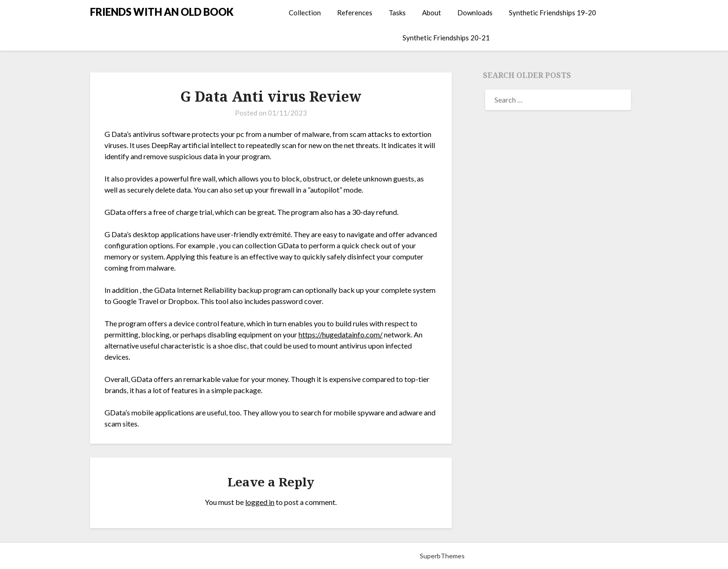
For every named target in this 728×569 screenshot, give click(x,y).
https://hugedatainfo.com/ (341, 334)
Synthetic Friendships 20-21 (446, 38)
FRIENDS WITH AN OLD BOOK (162, 12)
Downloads (475, 13)
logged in (260, 502)
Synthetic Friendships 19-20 (552, 13)
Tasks (397, 13)
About (432, 13)
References (355, 13)
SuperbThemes (442, 556)
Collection (305, 13)
